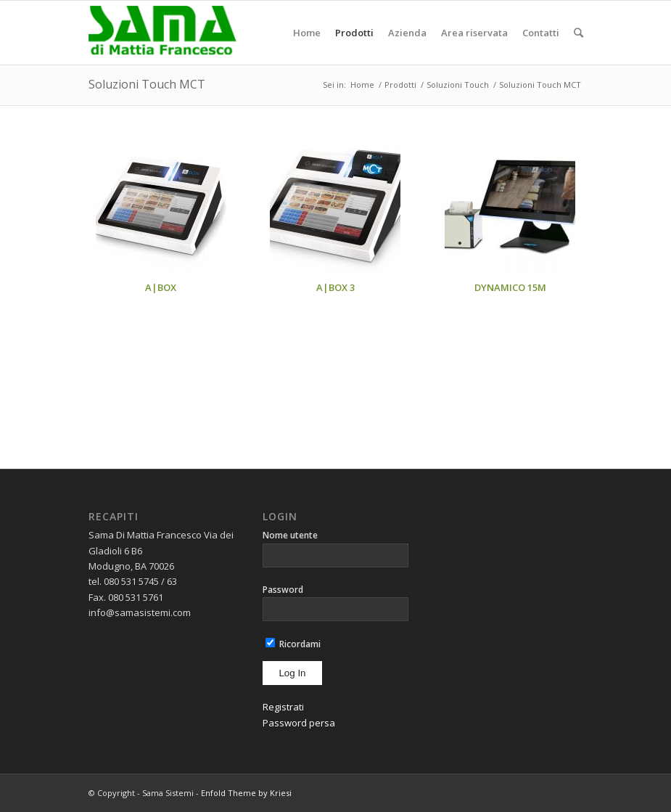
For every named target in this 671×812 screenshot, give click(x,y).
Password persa (299, 723)
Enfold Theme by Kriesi (246, 793)
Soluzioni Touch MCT (147, 84)
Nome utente (290, 535)
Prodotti (400, 85)
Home (362, 85)
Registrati (283, 707)
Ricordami (293, 644)
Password (283, 590)
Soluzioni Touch (458, 85)
